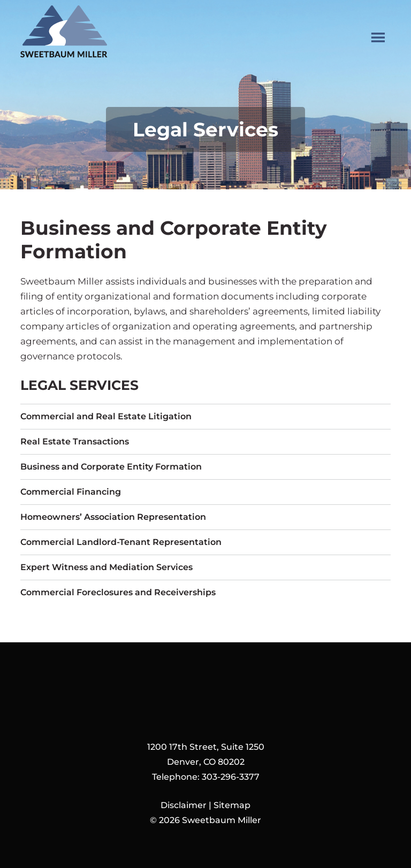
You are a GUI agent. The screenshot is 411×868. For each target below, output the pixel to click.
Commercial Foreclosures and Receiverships (118, 592)
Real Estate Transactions (75, 441)
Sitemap (232, 805)
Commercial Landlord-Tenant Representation (121, 542)
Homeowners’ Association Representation (113, 517)
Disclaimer (184, 805)
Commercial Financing (71, 492)
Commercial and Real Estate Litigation (106, 416)
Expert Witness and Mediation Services (106, 567)
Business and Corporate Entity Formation (111, 467)
